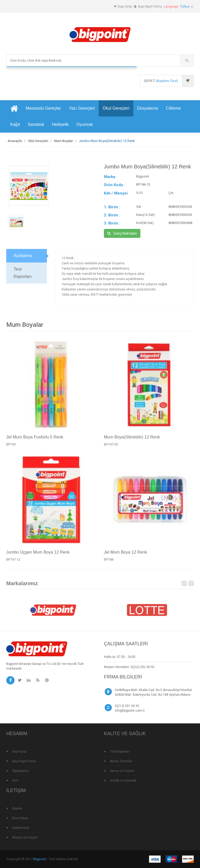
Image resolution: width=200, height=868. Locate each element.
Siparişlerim (21, 771)
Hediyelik (60, 124)
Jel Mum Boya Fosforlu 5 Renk (35, 439)
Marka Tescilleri (121, 761)
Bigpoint (40, 859)
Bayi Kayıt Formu (150, 7)
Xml (15, 781)
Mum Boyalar (64, 141)
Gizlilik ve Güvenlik (123, 781)
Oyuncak (85, 124)
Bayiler (17, 808)
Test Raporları (23, 275)
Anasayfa (15, 141)
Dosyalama (148, 108)
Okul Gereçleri (116, 108)
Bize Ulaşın (20, 818)
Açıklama (23, 258)
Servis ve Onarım (122, 771)
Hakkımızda (21, 828)
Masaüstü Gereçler (43, 108)
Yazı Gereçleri (82, 108)
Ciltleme (173, 108)
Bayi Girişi (125, 7)
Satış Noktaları (122, 233)
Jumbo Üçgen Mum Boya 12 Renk (38, 554)
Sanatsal (36, 124)
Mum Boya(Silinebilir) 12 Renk (132, 439)
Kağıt (15, 124)
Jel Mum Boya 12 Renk (125, 554)
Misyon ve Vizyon (25, 837)
